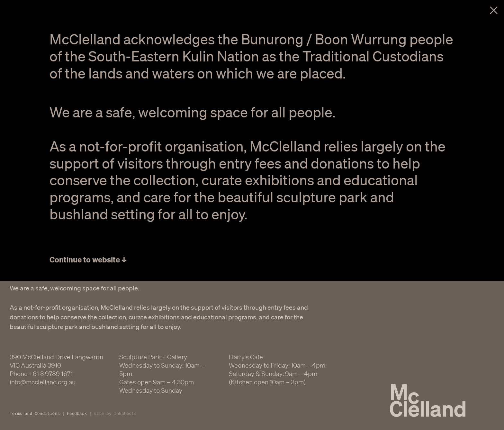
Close (494, 10)
